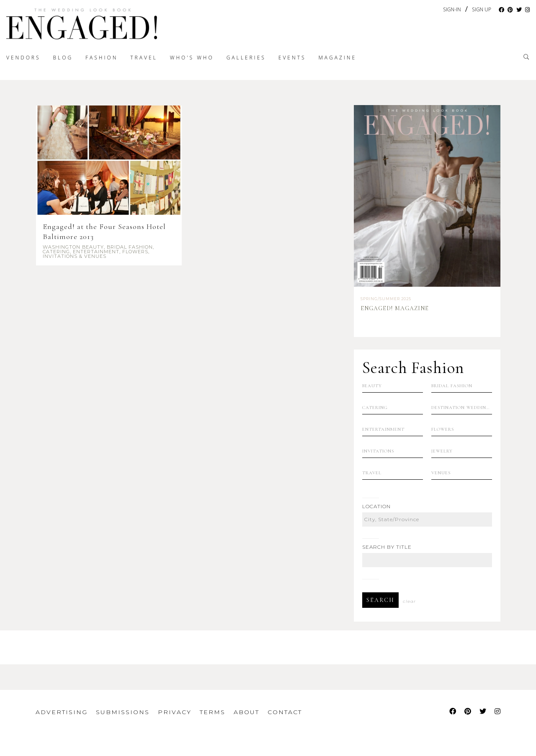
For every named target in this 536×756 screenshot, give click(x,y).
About (246, 712)
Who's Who (192, 58)
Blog (63, 58)
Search (380, 600)
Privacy (175, 712)
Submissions (123, 712)
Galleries (246, 58)
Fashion (102, 58)
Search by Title (387, 547)
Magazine (337, 58)
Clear (409, 601)
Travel (144, 58)
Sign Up (482, 10)
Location (376, 507)
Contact (285, 712)
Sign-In (452, 9)
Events (292, 58)
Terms (213, 712)
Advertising (62, 712)
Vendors (23, 58)
